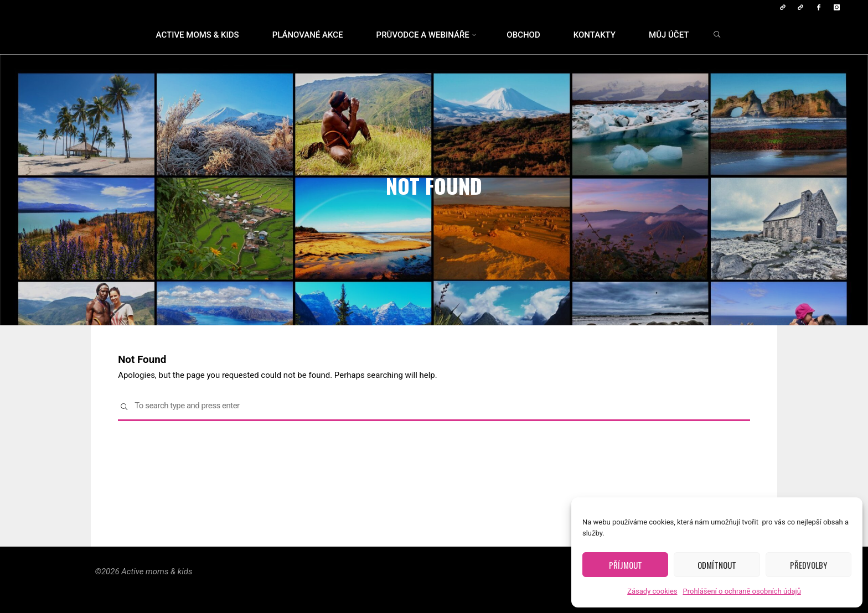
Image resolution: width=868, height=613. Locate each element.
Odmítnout (717, 565)
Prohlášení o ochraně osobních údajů (742, 591)
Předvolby (808, 565)
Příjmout (626, 565)
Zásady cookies (652, 591)
